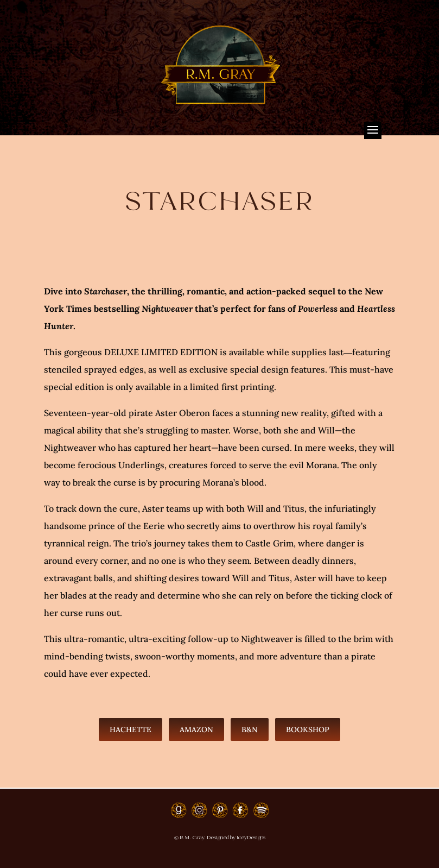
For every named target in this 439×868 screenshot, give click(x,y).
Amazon (196, 729)
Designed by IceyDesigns (236, 837)
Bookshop (308, 729)
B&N (250, 729)
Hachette (131, 729)
